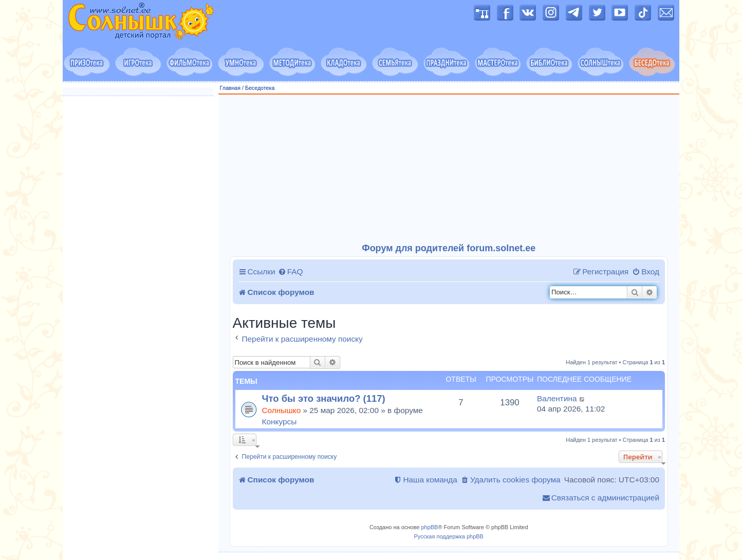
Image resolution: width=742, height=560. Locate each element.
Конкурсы (280, 422)
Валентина (557, 398)
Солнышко (282, 410)
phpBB (429, 527)
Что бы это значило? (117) (324, 398)
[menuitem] (291, 272)
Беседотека (260, 88)
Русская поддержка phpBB (449, 536)
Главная (230, 88)
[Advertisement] (449, 169)
